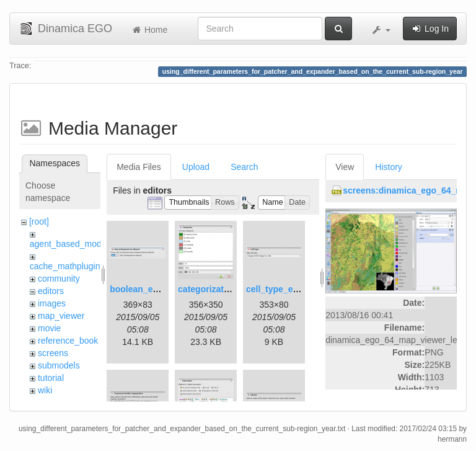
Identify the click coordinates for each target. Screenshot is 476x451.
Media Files (139, 167)
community (59, 279)
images (52, 303)
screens (53, 353)
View (345, 167)
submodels (59, 365)
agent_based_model (69, 244)
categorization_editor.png (231, 289)
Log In (430, 29)
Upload (196, 167)
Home (149, 30)
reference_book (68, 341)
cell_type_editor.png (288, 289)
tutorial (51, 378)
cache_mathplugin (65, 266)
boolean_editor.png (150, 289)
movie (49, 328)
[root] (39, 221)
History (389, 167)
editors (51, 291)
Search (244, 167)
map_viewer (61, 316)
